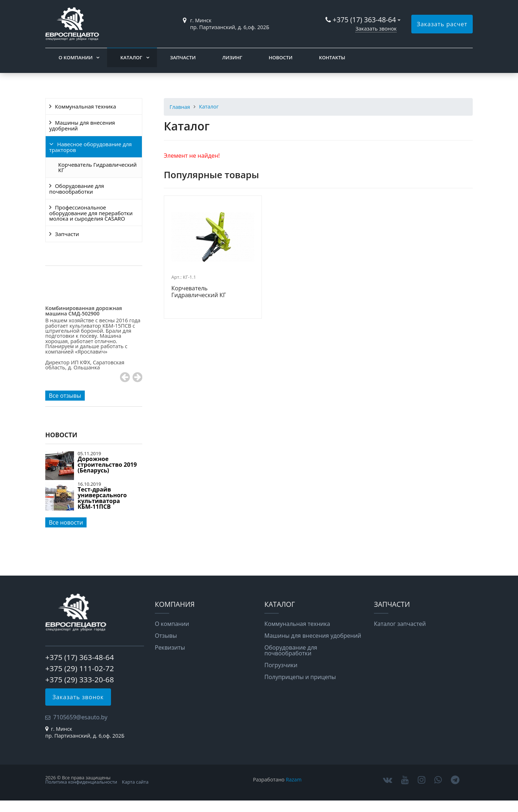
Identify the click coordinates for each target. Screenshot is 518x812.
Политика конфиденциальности (81, 782)
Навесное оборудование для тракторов (91, 147)
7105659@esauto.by (80, 717)
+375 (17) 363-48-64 (364, 20)
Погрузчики (281, 665)
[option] (94, 351)
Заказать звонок (376, 29)
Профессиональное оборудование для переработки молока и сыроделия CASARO (91, 213)
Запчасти (183, 57)
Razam (294, 779)
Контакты (332, 57)
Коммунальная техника (85, 106)
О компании (76, 57)
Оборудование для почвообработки (77, 189)
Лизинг (232, 57)
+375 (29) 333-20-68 (80, 679)
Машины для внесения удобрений (82, 125)
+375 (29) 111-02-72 (80, 668)
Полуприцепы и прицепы (300, 677)
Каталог (131, 57)
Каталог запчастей (400, 624)
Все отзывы (65, 396)
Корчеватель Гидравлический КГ (98, 167)
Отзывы (166, 636)
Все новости (66, 522)
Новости (281, 57)
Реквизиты (170, 647)
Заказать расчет (442, 24)
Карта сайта (135, 782)
